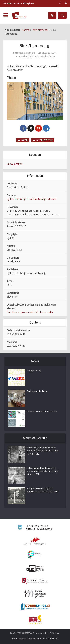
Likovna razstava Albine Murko (42, 412)
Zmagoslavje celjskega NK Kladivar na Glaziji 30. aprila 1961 (43, 490)
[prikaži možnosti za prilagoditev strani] (60, 3)
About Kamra (19, 639)
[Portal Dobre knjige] (35, 607)
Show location (15, 164)
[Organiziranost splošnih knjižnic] (35, 541)
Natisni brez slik (43, 140)
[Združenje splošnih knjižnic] (35, 619)
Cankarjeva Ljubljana (37, 391)
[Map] (52, 15)
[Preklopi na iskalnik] (62, 15)
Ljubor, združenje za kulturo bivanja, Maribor (32, 199)
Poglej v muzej (34, 371)
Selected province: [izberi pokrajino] (19, 3)
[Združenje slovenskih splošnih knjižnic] (35, 581)
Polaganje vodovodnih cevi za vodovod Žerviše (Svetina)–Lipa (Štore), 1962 (42, 451)
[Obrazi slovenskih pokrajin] (35, 594)
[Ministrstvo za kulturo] (35, 528)
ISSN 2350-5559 (50, 639)
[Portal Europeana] (35, 555)
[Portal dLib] (35, 568)
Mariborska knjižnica (43, 56)
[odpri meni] (6, 15)
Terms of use (34, 639)
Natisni (23, 140)
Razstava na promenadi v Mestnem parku (30, 312)
